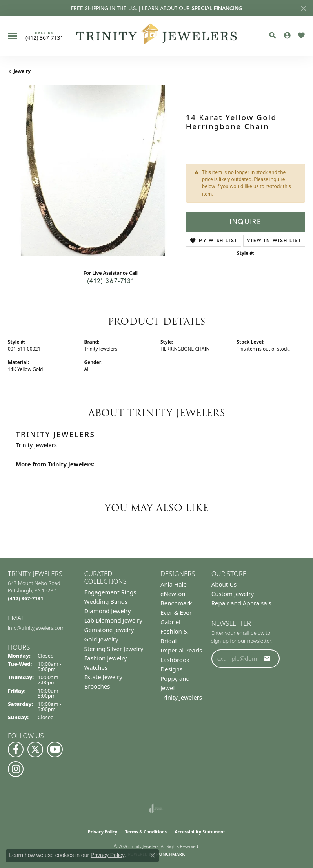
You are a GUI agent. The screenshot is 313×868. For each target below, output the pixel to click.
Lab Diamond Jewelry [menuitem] (113, 620)
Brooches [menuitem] (97, 686)
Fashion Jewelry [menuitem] (106, 658)
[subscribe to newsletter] (267, 658)
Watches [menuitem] (96, 667)
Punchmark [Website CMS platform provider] (170, 854)
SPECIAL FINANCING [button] (217, 8)
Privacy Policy (103, 832)
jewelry (22, 71)
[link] (45, 36)
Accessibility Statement (200, 832)
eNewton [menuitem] (173, 594)
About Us (224, 584)
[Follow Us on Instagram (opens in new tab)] (16, 769)
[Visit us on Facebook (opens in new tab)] (16, 749)
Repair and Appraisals (241, 603)
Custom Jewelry (233, 594)
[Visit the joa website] (156, 808)
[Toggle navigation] (13, 36)
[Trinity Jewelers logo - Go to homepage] (157, 36)
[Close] (303, 8)
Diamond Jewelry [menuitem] (108, 611)
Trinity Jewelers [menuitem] (181, 697)
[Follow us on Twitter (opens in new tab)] (35, 749)
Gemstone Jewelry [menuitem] (109, 630)
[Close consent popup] (153, 855)
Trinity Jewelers (101, 349)
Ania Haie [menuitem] (174, 584)
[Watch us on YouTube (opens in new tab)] (55, 749)
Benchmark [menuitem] (176, 603)
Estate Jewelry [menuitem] (103, 677)
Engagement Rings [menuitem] (110, 592)
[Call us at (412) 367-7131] (26, 598)
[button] (273, 35)
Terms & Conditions (146, 832)
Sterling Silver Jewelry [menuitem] (114, 649)
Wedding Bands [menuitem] (106, 601)
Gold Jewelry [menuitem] (101, 639)
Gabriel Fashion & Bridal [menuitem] (174, 631)
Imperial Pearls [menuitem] (181, 650)
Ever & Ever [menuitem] (176, 612)
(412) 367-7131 (111, 281)
